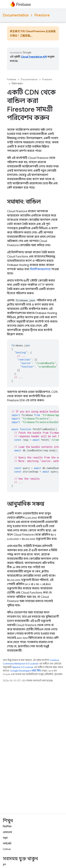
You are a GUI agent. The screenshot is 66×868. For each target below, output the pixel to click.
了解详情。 (26, 36)
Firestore (42, 15)
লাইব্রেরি (7, 843)
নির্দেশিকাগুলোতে (40, 269)
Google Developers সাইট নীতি (26, 671)
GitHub (7, 849)
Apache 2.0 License (23, 667)
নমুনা (5, 838)
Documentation (16, 15)
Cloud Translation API (34, 57)
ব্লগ (4, 864)
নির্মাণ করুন (17, 84)
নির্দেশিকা (7, 826)
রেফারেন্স (7, 832)
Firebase (12, 79)
